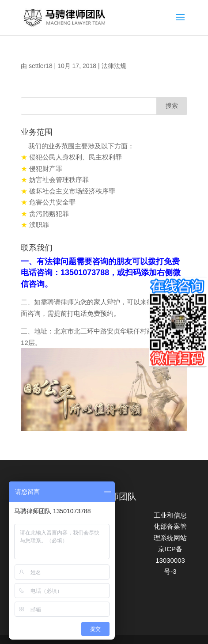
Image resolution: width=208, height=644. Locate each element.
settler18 (41, 66)
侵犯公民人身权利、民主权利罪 (76, 157)
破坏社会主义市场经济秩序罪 (72, 191)
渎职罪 (39, 225)
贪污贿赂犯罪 (49, 214)
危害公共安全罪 (52, 202)
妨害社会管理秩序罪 (59, 180)
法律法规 (114, 66)
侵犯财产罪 (46, 169)
